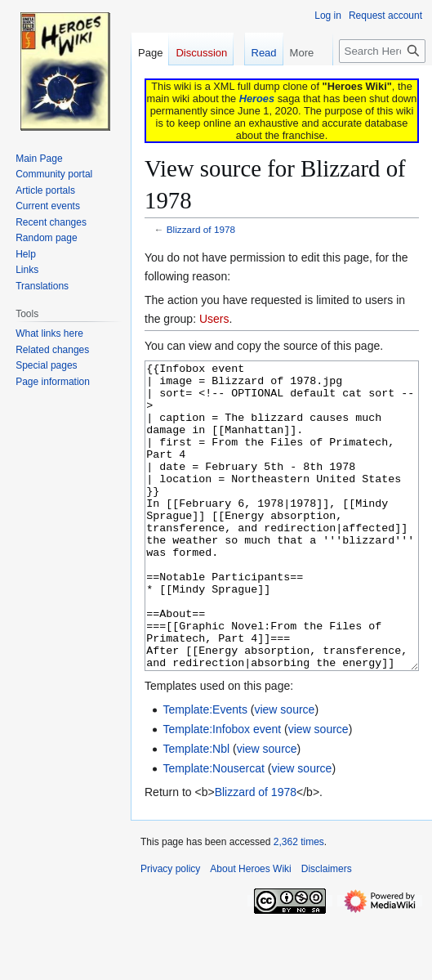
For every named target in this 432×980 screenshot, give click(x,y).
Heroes (257, 98)
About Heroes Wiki (250, 930)
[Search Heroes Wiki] (382, 51)
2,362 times (299, 903)
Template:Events (205, 771)
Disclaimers (327, 930)
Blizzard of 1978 (201, 229)
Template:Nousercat (214, 830)
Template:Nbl (196, 810)
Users (214, 319)
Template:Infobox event (222, 790)
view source (284, 771)
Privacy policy (170, 930)
